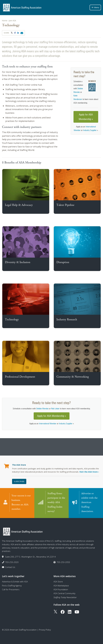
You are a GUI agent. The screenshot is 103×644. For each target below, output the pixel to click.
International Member (48, 423)
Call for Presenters (11, 589)
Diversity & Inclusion (18, 262)
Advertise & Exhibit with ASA (15, 581)
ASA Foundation (61, 589)
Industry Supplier (90, 130)
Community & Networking (73, 377)
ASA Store (58, 581)
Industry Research (67, 319)
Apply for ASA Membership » (86, 117)
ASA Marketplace (61, 585)
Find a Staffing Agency (12, 585)
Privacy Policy (45, 629)
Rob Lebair (55, 408)
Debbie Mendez (42, 408)
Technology (12, 319)
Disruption (63, 262)
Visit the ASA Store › (89, 472)
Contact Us (10, 567)
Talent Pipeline (65, 205)
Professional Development (20, 377)
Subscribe (19, 481)
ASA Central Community (64, 593)
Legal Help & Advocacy (19, 205)
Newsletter (65, 597)
